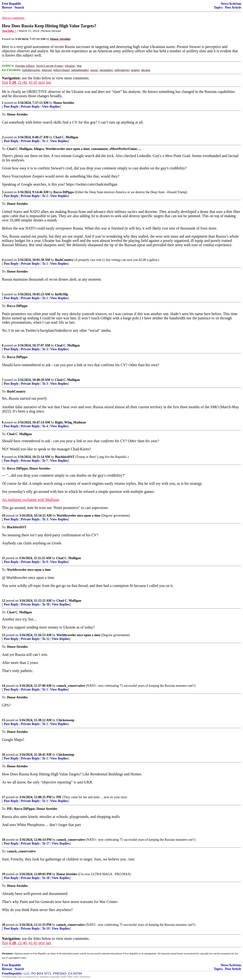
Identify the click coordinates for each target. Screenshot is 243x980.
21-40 (22, 82)
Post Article (233, 7)
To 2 (45, 196)
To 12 (46, 639)
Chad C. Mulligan (66, 137)
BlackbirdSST (65, 457)
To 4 (45, 426)
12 (4, 601)
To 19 (46, 929)
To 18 (46, 878)
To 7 (45, 461)
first (5, 82)
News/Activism (231, 4)
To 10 (46, 604)
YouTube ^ (9, 31)
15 (4, 720)
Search (19, 7)
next (42, 82)
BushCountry (64, 260)
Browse (7, 7)
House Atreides (64, 103)
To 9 (45, 562)
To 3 (45, 349)
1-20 (12, 82)
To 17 (46, 843)
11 (3, 558)
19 (4, 874)
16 (4, 755)
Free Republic (12, 4)
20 (4, 925)
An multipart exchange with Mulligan (31, 500)
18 (4, 840)
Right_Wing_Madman (70, 422)
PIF (59, 797)
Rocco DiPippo (64, 192)
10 (4, 516)
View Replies (51, 107)
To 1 (45, 141)
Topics (218, 7)
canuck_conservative (71, 686)
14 (4, 686)
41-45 (33, 82)
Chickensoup (65, 720)
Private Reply (30, 107)
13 (4, 635)
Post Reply (11, 107)
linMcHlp (62, 294)
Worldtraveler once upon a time (78, 516)
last (48, 82)
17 (4, 797)
